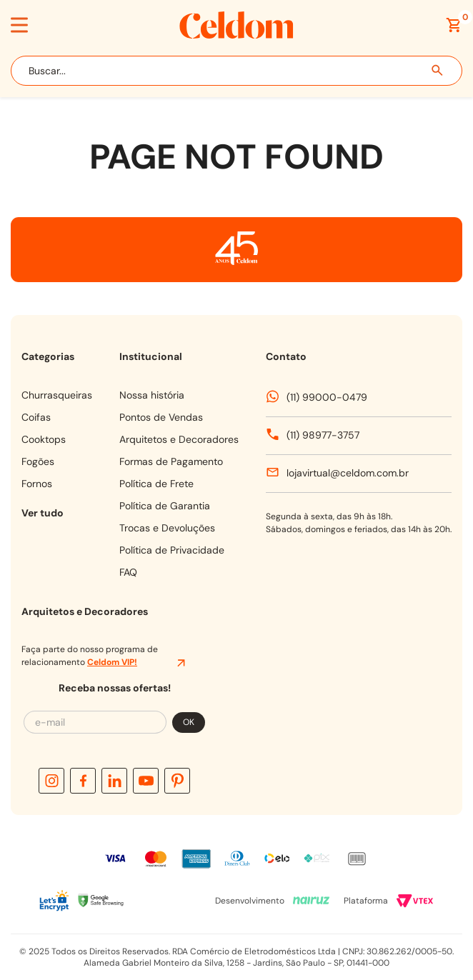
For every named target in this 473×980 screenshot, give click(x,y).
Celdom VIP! (112, 662)
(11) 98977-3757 (323, 435)
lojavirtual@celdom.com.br (348, 473)
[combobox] (236, 71)
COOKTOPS (44, 439)
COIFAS (36, 417)
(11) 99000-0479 (327, 397)
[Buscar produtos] (438, 71)
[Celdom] (236, 35)
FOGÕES (38, 461)
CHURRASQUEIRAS (57, 395)
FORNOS (37, 484)
